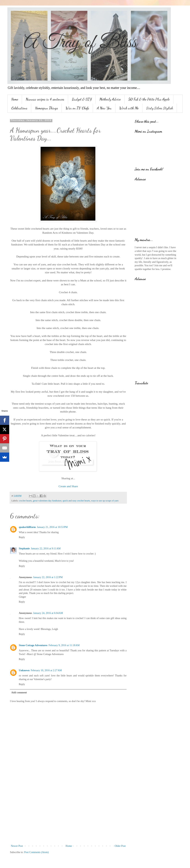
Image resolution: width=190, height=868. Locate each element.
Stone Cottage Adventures (33, 645)
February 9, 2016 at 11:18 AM (64, 645)
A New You (104, 108)
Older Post (120, 846)
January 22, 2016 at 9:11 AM (46, 549)
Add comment (19, 693)
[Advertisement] (68, 813)
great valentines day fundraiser (47, 501)
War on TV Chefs (77, 108)
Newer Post (17, 846)
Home (15, 99)
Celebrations (19, 108)
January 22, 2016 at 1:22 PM (48, 577)
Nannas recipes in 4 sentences (45, 99)
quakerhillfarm (27, 527)
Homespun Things (46, 108)
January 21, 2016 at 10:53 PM (52, 527)
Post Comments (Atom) (36, 852)
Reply (22, 537)
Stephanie (24, 549)
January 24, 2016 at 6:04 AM (48, 613)
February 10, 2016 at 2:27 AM (46, 670)
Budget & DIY (82, 99)
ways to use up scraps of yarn (105, 501)
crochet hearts (25, 501)
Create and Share (68, 486)
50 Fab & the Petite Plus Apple (149, 99)
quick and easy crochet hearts (76, 501)
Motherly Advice (110, 99)
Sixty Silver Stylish (160, 108)
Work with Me (129, 108)
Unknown (24, 670)
